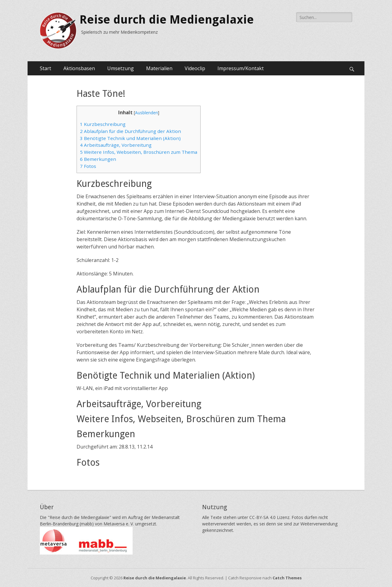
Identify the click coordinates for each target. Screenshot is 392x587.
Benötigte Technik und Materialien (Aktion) (130, 138)
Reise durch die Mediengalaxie (167, 20)
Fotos (88, 166)
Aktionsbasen (79, 68)
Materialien (159, 68)
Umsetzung (121, 68)
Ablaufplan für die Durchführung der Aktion (130, 131)
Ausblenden (147, 113)
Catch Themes (287, 578)
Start (45, 68)
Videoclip (195, 68)
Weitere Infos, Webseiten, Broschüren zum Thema (139, 152)
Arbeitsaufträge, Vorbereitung (116, 145)
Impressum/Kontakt (241, 68)
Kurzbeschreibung (103, 124)
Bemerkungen (98, 159)
